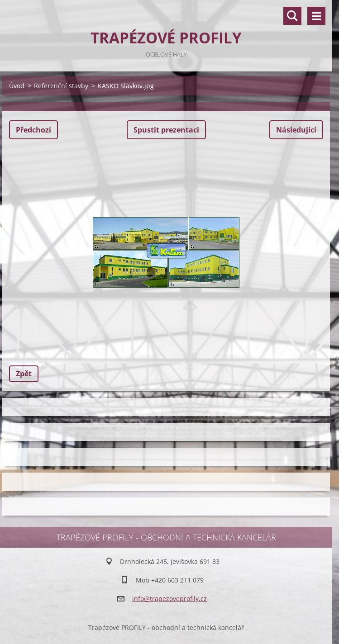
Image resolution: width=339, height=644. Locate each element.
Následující (296, 130)
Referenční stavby (61, 86)
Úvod (17, 86)
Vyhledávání (292, 16)
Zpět (24, 374)
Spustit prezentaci (166, 130)
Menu (316, 16)
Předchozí (33, 130)
